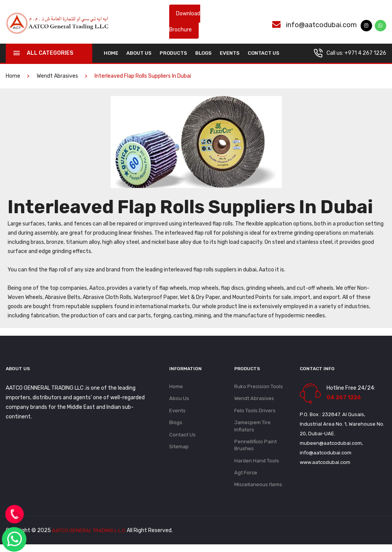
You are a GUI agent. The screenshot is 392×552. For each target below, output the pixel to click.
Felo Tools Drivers (255, 414)
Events (230, 55)
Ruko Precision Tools (259, 388)
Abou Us (179, 401)
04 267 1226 (344, 399)
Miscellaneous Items (258, 492)
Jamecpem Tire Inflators (252, 430)
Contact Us (264, 55)
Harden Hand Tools (257, 467)
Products (173, 55)
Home (176, 388)
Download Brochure (185, 22)
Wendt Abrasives (57, 78)
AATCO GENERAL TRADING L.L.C (90, 538)
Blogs (203, 55)
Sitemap (179, 452)
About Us (139, 55)
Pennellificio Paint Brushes (256, 450)
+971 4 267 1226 (365, 55)
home (111, 55)
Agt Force (246, 479)
